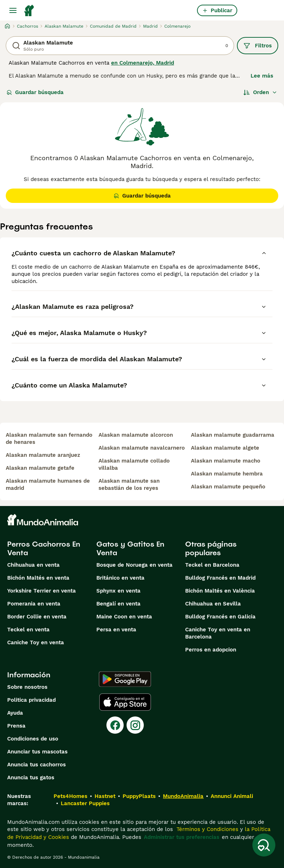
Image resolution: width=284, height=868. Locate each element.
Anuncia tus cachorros (36, 765)
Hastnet (105, 796)
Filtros (258, 46)
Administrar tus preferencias (182, 837)
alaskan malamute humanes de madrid (48, 484)
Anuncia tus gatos (31, 778)
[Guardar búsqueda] (264, 845)
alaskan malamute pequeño (228, 487)
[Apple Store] (125, 702)
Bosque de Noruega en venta (134, 565)
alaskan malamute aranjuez (43, 455)
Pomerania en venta (34, 604)
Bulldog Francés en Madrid (220, 578)
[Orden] (260, 92)
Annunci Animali (232, 796)
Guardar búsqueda (35, 92)
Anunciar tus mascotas (37, 752)
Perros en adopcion (211, 650)
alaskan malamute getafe (40, 468)
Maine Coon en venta (124, 617)
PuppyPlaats (139, 796)
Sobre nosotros (27, 687)
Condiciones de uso (33, 739)
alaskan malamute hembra (227, 474)
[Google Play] (125, 679)
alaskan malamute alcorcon (136, 435)
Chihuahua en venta (33, 565)
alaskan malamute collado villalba (134, 464)
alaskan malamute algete (225, 448)
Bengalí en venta (118, 604)
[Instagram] (135, 725)
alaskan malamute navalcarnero (142, 448)
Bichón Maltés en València (220, 591)
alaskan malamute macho (226, 461)
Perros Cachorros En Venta (44, 548)
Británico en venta (120, 578)
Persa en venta (116, 630)
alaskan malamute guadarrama (233, 435)
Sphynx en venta (118, 591)
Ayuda (15, 713)
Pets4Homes (70, 796)
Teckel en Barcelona (212, 565)
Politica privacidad (31, 700)
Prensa (16, 726)
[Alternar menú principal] (13, 10)
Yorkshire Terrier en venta (42, 591)
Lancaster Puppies (85, 803)
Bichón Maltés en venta (38, 578)
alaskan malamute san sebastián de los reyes (129, 484)
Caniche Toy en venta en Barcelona (218, 633)
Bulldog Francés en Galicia (220, 617)
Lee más (262, 76)
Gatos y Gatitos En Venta (130, 548)
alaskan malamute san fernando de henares (49, 438)
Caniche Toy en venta (36, 642)
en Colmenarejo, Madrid (143, 63)
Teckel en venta (28, 630)
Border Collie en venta (37, 617)
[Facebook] (115, 725)
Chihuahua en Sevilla (213, 604)
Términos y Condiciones (207, 829)
